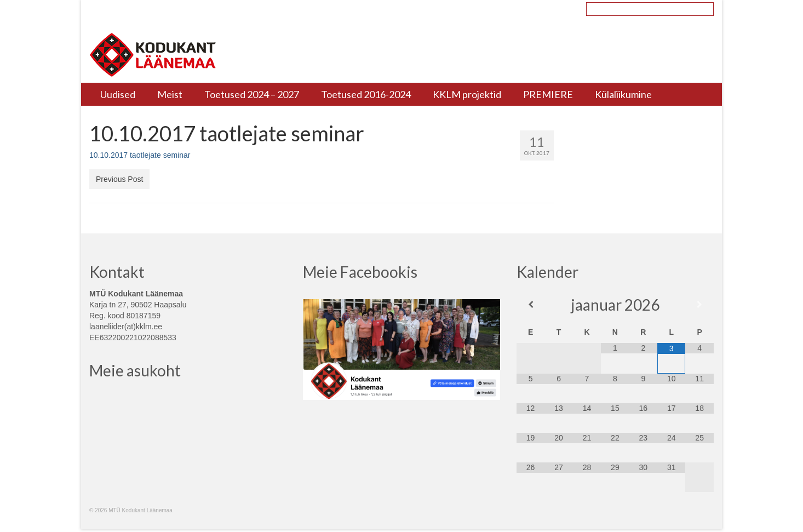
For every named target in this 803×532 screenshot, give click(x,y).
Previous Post (119, 179)
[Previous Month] (530, 305)
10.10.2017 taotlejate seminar (140, 155)
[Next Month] (699, 305)
